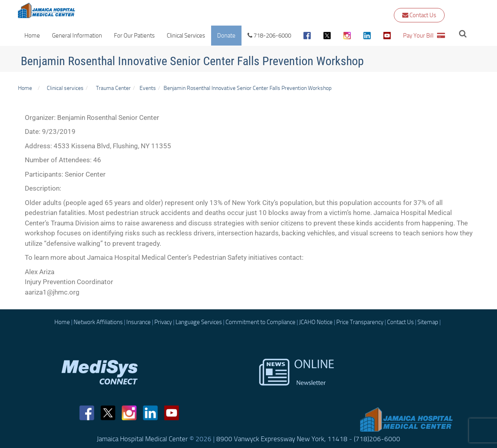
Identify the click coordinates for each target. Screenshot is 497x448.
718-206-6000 (269, 36)
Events (148, 88)
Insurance (139, 322)
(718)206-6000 (377, 439)
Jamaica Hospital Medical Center (142, 439)
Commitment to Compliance (260, 322)
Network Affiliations (98, 322)
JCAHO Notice (316, 322)
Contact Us (419, 15)
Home (32, 36)
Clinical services (64, 88)
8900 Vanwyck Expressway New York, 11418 (282, 439)
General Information (77, 36)
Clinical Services (186, 36)
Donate (226, 36)
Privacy (163, 322)
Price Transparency (360, 322)
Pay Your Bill (424, 36)
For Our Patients (134, 36)
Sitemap (428, 322)
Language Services (199, 322)
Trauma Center (113, 88)
